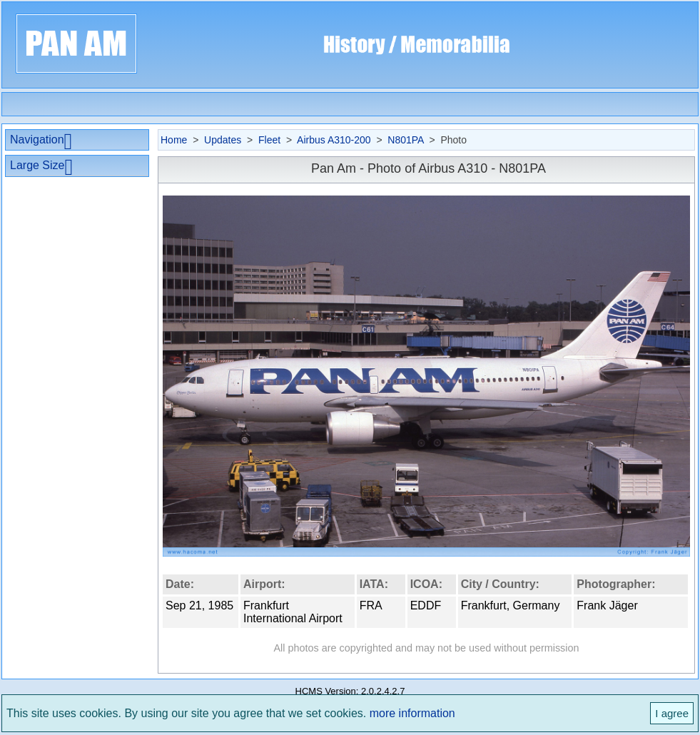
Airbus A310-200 (334, 140)
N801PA (405, 140)
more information (412, 713)
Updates (223, 140)
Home (174, 140)
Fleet (269, 140)
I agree (672, 713)
